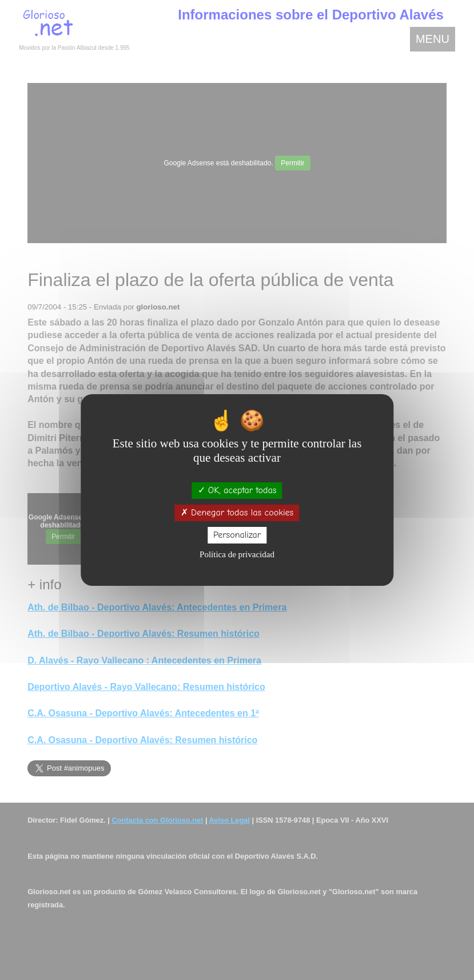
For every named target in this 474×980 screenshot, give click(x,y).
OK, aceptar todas (237, 490)
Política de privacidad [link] (237, 554)
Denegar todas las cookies (237, 513)
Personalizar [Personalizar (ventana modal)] (237, 535)
